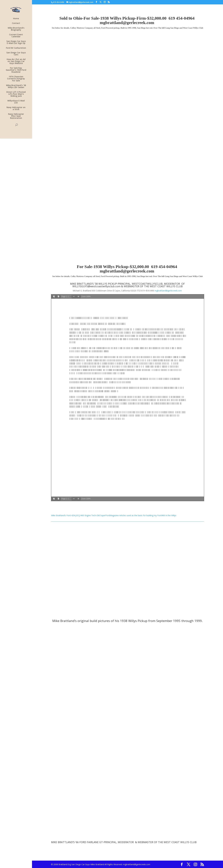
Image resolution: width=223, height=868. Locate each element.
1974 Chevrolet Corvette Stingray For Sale (16, 79)
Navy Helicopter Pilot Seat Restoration (16, 116)
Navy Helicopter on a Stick (16, 108)
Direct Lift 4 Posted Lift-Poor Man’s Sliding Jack (16, 94)
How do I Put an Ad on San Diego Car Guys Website (16, 61)
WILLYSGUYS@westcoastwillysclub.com (96, 286)
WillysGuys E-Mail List (16, 102)
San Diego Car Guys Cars (16, 54)
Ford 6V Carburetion (16, 48)
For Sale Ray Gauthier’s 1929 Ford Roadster (16, 70)
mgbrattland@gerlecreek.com (127, 23)
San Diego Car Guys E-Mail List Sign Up (16, 42)
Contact (16, 23)
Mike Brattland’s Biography (16, 29)
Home (16, 19)
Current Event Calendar (16, 36)
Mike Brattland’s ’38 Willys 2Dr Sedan (16, 86)
